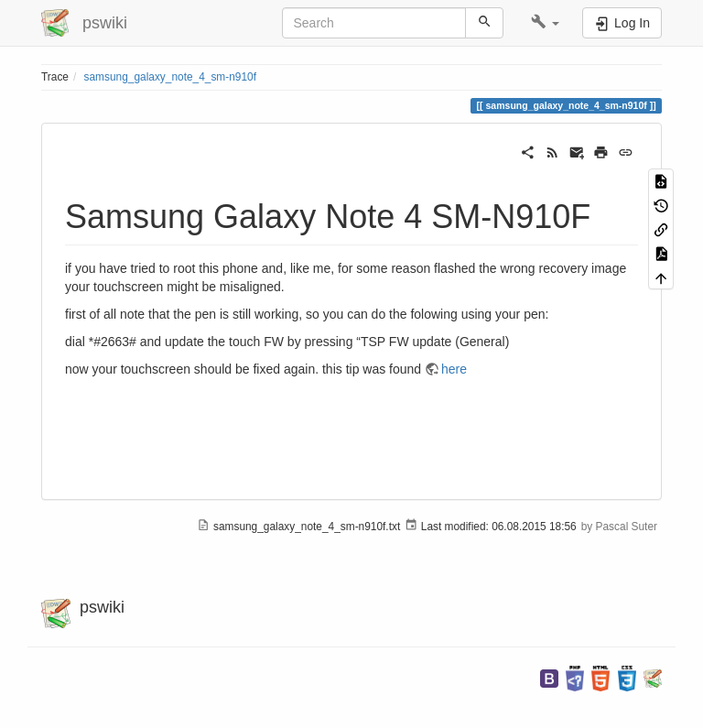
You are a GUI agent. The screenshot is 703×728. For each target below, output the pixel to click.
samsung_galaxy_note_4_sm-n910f (170, 77)
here (454, 369)
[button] (545, 23)
